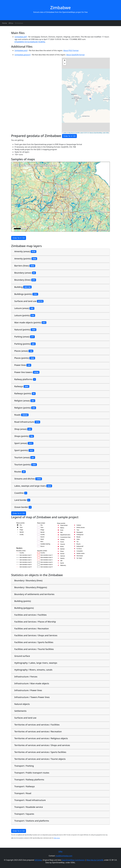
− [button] (65, 64)
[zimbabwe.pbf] (21, 37)
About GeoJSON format (75, 55)
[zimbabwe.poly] (21, 50)
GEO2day (38, 860)
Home (5, 23)
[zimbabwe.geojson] (23, 55)
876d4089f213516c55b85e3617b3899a (30, 42)
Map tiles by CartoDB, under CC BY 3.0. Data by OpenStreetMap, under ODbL (89, 133)
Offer (60, 852)
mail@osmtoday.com (64, 856)
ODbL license (57, 838)
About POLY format (71, 50)
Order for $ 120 (69, 136)
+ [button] (65, 61)
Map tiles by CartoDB (95, 860)
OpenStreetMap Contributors (73, 860)
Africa (11, 23)
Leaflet (65, 133)
